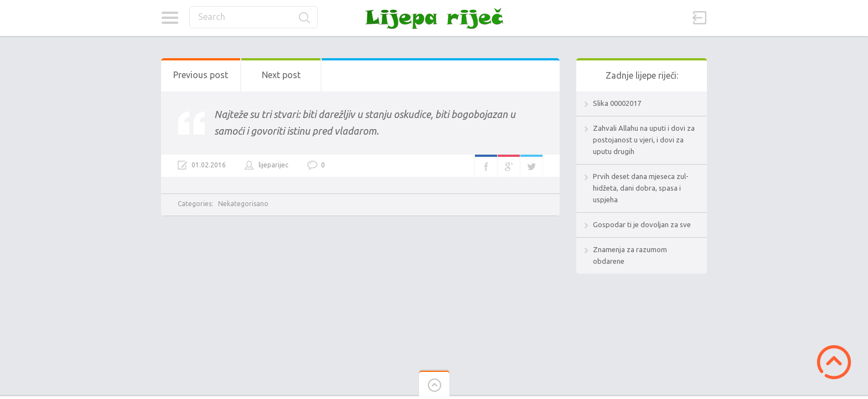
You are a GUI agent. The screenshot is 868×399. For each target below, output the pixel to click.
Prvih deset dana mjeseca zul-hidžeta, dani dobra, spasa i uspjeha (641, 188)
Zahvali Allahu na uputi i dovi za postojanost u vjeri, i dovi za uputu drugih (644, 140)
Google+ (509, 166)
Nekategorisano (243, 204)
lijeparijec (273, 165)
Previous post (201, 75)
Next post (281, 75)
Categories (170, 18)
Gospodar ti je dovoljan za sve (642, 224)
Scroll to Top (834, 362)
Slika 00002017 (617, 103)
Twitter (531, 166)
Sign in (700, 18)
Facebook (486, 166)
